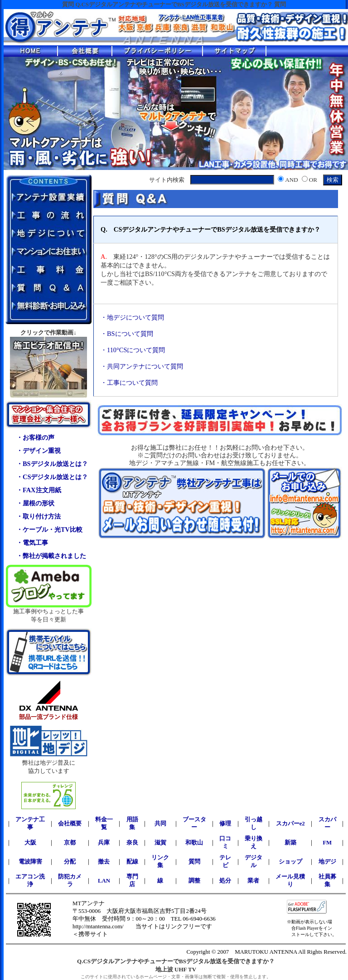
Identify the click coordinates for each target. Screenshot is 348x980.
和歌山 (194, 843)
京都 (70, 843)
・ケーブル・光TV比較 (49, 529)
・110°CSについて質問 (133, 350)
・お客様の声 (35, 437)
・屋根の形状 (35, 503)
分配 (70, 862)
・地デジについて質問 (132, 317)
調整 (194, 881)
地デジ (327, 862)
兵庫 (104, 843)
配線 (132, 862)
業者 (253, 881)
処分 (225, 881)
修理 (225, 824)
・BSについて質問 (127, 334)
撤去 (104, 862)
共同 (160, 824)
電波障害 (30, 862)
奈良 (132, 843)
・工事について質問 (129, 383)
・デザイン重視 (39, 451)
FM (327, 843)
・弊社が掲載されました (51, 556)
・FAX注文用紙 (39, 490)
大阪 (30, 843)
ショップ (290, 862)
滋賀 (160, 843)
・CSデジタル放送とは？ (52, 477)
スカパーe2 (290, 824)
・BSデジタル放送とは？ (52, 464)
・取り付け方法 (39, 516)
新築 (290, 843)
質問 (194, 862)
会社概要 (70, 824)
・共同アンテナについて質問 (142, 366)
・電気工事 (32, 543)
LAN (104, 881)
